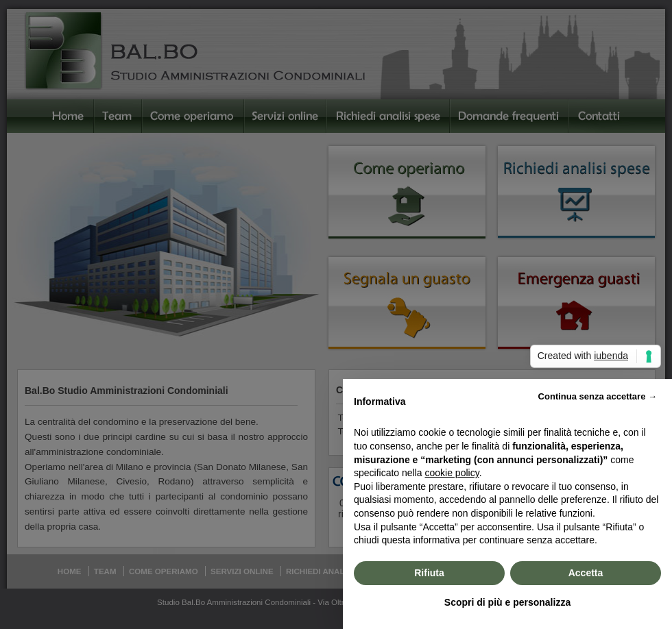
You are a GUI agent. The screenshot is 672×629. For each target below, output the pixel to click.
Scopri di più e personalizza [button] (507, 602)
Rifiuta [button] (429, 573)
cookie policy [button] (452, 473)
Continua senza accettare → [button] (598, 396)
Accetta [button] (586, 573)
